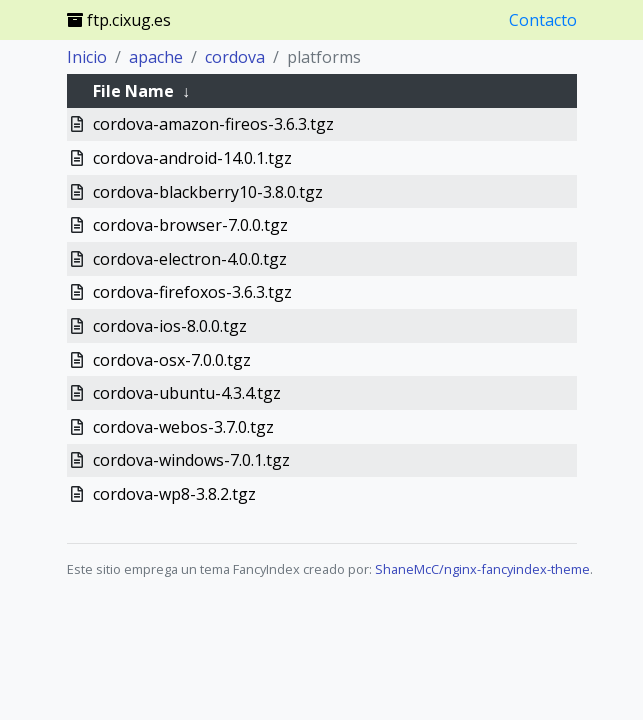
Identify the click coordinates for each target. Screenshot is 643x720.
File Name (133, 91)
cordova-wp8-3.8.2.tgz (174, 494)
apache (156, 57)
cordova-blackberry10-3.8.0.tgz (208, 192)
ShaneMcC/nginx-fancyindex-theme (482, 569)
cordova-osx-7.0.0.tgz (172, 360)
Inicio (87, 57)
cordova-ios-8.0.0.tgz (170, 326)
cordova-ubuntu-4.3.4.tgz (187, 393)
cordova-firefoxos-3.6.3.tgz (192, 292)
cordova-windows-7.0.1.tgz (191, 460)
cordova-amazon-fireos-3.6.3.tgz (213, 124)
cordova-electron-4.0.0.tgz (190, 259)
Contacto (543, 20)
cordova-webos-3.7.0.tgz (183, 427)
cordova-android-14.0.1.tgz (192, 158)
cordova (235, 57)
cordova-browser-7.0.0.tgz (190, 225)
